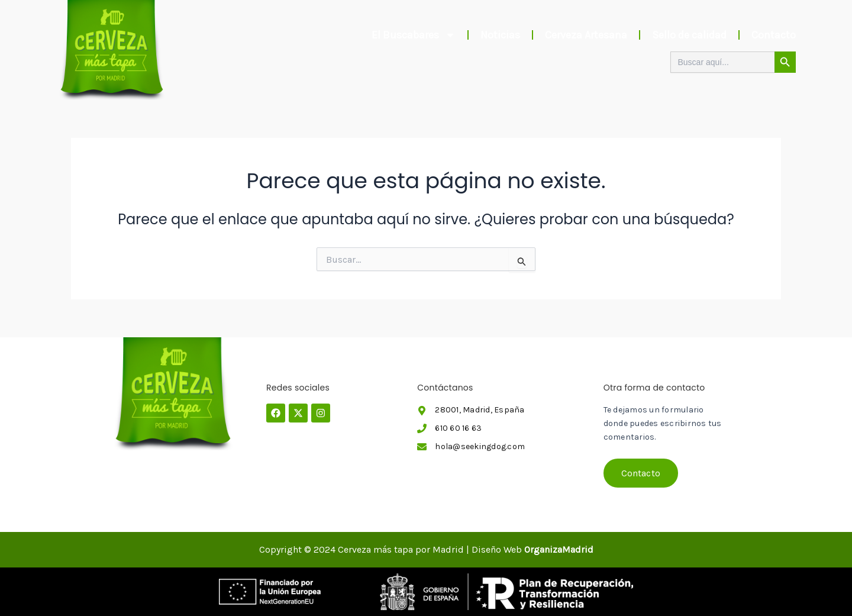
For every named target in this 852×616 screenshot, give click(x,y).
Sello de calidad (689, 35)
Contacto (774, 35)
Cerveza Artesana (586, 35)
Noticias (500, 35)
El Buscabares (414, 35)
